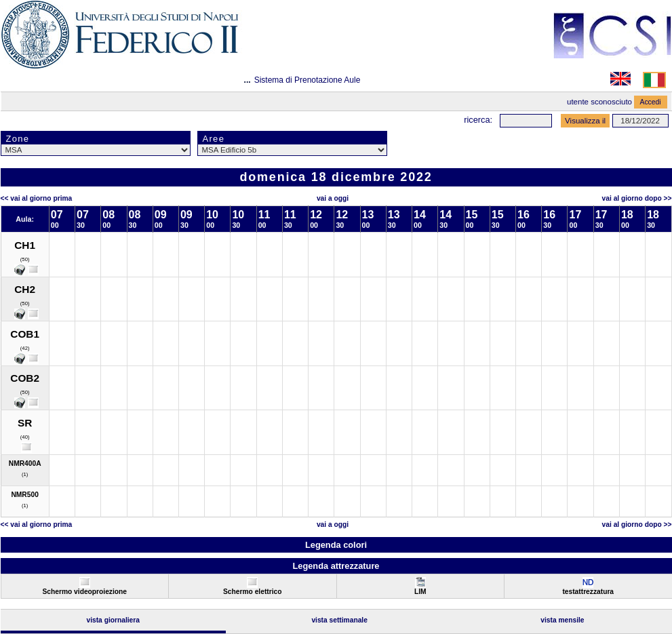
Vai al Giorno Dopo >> (637, 198)
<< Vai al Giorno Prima (37, 198)
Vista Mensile (562, 620)
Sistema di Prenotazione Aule (308, 80)
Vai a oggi (333, 198)
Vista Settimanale (339, 620)
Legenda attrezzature (336, 566)
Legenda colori (336, 545)
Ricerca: (478, 120)
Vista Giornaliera (113, 620)
